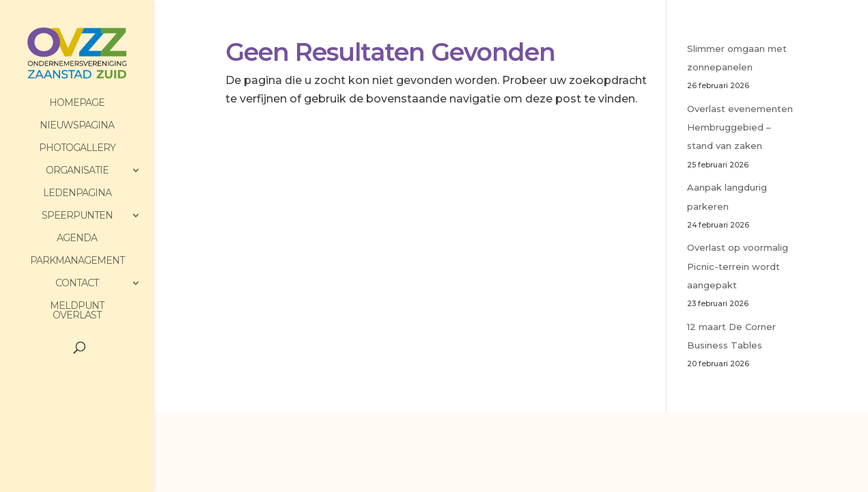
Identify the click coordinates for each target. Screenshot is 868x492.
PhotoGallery (77, 148)
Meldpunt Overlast (77, 311)
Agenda (77, 238)
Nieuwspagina (77, 126)
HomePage (77, 103)
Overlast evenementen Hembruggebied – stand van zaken (740, 127)
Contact (77, 284)
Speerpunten (77, 216)
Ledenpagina (77, 193)
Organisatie (77, 171)
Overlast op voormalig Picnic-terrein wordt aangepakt (738, 266)
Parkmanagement (77, 261)
